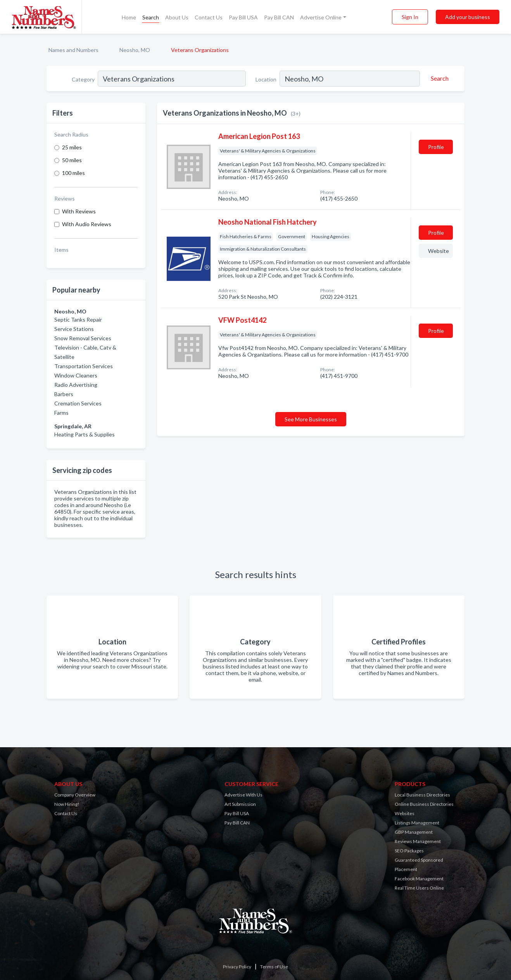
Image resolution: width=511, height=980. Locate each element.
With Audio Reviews (87, 224)
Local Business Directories (422, 795)
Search (151, 17)
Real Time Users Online (419, 888)
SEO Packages (409, 851)
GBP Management (414, 832)
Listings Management (417, 823)
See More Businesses (311, 419)
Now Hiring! (67, 804)
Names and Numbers (73, 50)
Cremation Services (78, 403)
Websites (405, 813)
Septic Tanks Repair (78, 319)
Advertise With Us (243, 795)
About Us (177, 17)
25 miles (72, 147)
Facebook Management (419, 879)
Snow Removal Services (83, 338)
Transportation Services (84, 366)
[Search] (438, 78)
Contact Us (209, 17)
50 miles (72, 160)
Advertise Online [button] (321, 17)
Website (438, 251)
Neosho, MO (135, 50)
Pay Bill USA (243, 17)
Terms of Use (274, 967)
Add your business (468, 17)
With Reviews (79, 211)
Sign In (410, 17)
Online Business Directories (424, 804)
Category (83, 79)
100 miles (73, 173)
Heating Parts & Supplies (85, 434)
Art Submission (240, 804)
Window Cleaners (76, 375)
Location (266, 79)
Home (129, 17)
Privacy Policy (237, 967)
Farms (61, 413)
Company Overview (75, 795)
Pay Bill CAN (279, 17)
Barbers (64, 394)
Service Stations (74, 329)
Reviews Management (418, 841)
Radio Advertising (76, 385)
